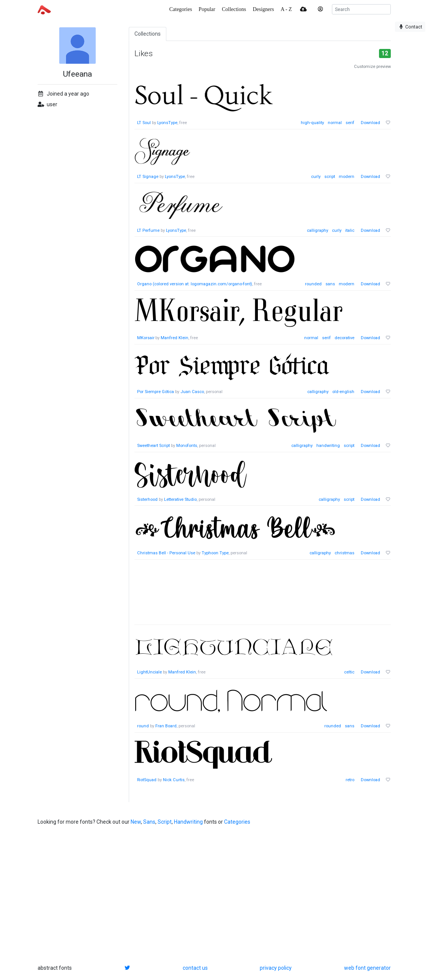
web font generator (367, 968)
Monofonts (187, 446)
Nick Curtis (174, 780)
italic (350, 230)
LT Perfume (148, 230)
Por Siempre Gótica (156, 392)
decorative (344, 338)
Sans (149, 822)
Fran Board (166, 726)
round (143, 726)
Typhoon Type (215, 553)
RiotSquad (147, 780)
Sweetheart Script (153, 446)
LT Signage (148, 177)
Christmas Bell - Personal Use (166, 553)
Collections (148, 34)
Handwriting (188, 822)
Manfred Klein (175, 338)
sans (330, 284)
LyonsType (167, 123)
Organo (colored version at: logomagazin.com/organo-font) (195, 284)
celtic (349, 672)
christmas (344, 553)
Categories (237, 822)
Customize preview (372, 67)
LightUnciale (149, 672)
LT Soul (144, 123)
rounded (313, 284)
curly (316, 177)
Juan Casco (192, 392)
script (330, 177)
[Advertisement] (263, 596)
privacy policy (276, 968)
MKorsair (146, 338)
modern (347, 177)
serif (350, 123)
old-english (343, 392)
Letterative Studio (180, 499)
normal (335, 123)
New (136, 822)
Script (165, 822)
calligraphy (317, 230)
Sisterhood (147, 499)
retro (350, 780)
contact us (195, 968)
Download (370, 123)
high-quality (312, 123)
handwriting (328, 446)
